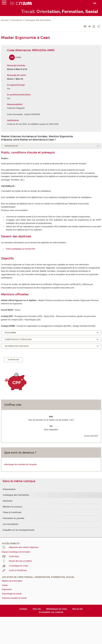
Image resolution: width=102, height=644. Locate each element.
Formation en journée (13, 518)
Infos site (37, 609)
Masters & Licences (12, 507)
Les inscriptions (11, 524)
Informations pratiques (17, 346)
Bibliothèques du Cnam (57, 609)
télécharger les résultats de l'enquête (21, 464)
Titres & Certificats (12, 512)
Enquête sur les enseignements (19, 530)
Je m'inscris (13, 360)
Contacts (23, 609)
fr (95, 3)
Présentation (11, 146)
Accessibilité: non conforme (51, 612)
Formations (17, 20)
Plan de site (78, 609)
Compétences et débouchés (18, 340)
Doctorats (8, 501)
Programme (10, 333)
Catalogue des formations (38, 20)
